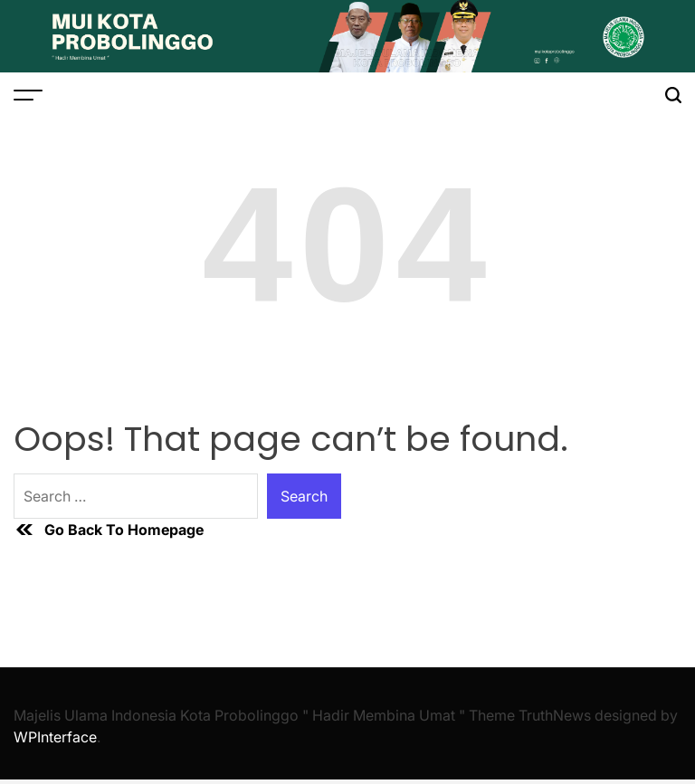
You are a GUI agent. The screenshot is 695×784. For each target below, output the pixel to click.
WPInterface (55, 737)
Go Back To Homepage (109, 530)
